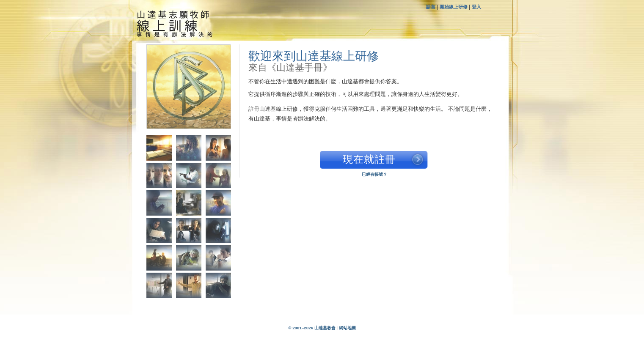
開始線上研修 (454, 7)
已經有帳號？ (374, 174)
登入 (476, 7)
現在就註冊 (369, 159)
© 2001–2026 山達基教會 (312, 328)
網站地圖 (347, 328)
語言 (431, 7)
